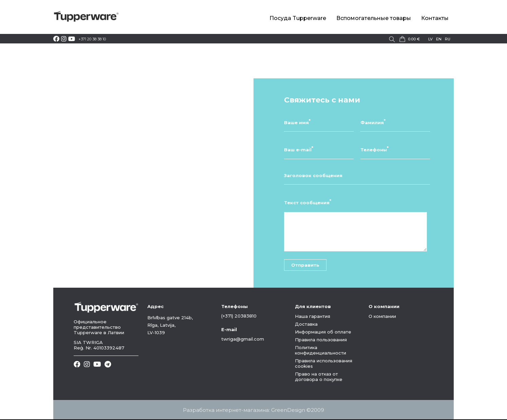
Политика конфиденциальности (321, 350)
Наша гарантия (313, 316)
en (439, 39)
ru (448, 39)
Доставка (306, 324)
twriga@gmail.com (243, 339)
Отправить (305, 265)
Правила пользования (321, 340)
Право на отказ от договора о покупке (319, 377)
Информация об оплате (323, 332)
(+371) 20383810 (239, 316)
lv (430, 39)
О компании (382, 316)
